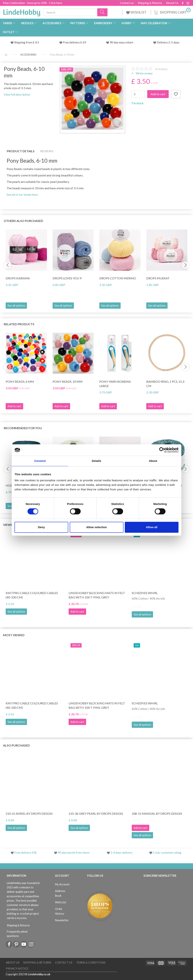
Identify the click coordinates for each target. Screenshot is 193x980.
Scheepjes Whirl (145, 593)
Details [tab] (96, 461)
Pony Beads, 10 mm (68, 381)
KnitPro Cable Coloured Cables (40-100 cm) (32, 595)
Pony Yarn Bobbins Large (115, 384)
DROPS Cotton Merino (118, 278)
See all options (16, 306)
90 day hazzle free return (74, 852)
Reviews (47, 151)
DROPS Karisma (18, 278)
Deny (41, 527)
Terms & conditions (91, 963)
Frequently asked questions (17, 934)
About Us (172, 3)
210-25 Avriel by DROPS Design (29, 813)
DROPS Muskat (158, 278)
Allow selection (96, 527)
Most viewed (14, 635)
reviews (161, 69)
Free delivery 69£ (26, 852)
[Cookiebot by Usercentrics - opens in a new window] (162, 450)
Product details (21, 151)
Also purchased (16, 745)
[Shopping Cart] (172, 12)
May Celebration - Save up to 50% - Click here (32, 3)
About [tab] (153, 461)
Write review (144, 73)
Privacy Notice (17, 969)
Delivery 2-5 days (168, 42)
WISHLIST (137, 12)
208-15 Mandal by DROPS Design (157, 813)
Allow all (152, 527)
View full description (17, 94)
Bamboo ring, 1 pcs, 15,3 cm (165, 384)
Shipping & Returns (150, 3)
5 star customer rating (167, 852)
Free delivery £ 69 (74, 42)
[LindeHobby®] (22, 12)
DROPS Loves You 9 (67, 278)
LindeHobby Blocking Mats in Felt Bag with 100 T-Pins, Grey (97, 595)
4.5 (37, 42)
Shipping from (23, 42)
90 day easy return (121, 42)
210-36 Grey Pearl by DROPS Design (96, 813)
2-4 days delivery (121, 852)
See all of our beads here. (22, 194)
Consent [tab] (40, 461)
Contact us (127, 3)
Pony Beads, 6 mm (20, 381)
